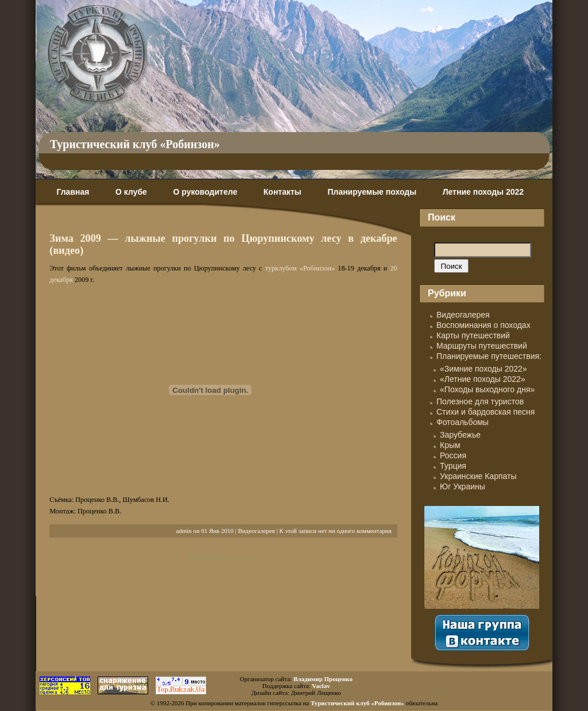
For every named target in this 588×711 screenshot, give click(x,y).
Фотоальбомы (463, 422)
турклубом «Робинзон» (300, 268)
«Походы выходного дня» (487, 389)
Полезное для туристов (480, 401)
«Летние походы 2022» (483, 379)
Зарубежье (460, 435)
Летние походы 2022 (483, 192)
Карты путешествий (473, 335)
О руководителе (205, 192)
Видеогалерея (256, 531)
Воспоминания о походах (483, 325)
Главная (73, 192)
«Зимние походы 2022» (483, 369)
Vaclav (321, 686)
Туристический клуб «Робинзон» (135, 144)
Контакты (283, 192)
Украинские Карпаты (478, 476)
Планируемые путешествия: (489, 356)
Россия (453, 455)
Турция (453, 466)
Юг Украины (463, 486)
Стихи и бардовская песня (486, 412)
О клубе (131, 192)
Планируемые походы (372, 192)
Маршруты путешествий (482, 346)
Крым (450, 445)
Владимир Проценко (323, 679)
